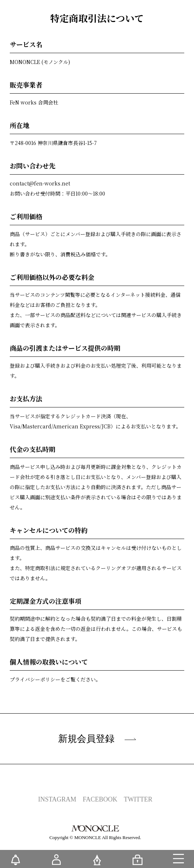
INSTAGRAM (57, 799)
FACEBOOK (100, 799)
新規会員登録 (97, 739)
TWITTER (138, 799)
